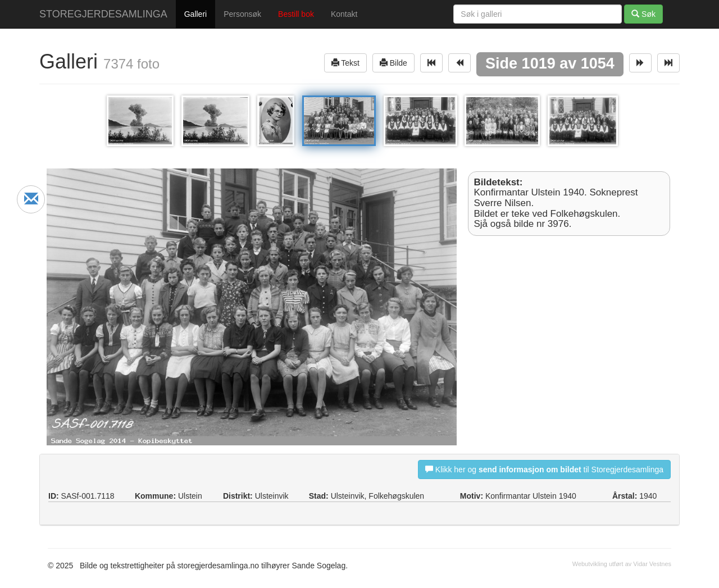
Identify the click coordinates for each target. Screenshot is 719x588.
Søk (643, 14)
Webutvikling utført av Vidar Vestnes (622, 564)
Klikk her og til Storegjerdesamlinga (544, 469)
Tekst (345, 63)
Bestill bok (296, 14)
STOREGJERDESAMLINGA (103, 14)
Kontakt (344, 14)
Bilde (393, 63)
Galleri (195, 14)
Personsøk (242, 14)
